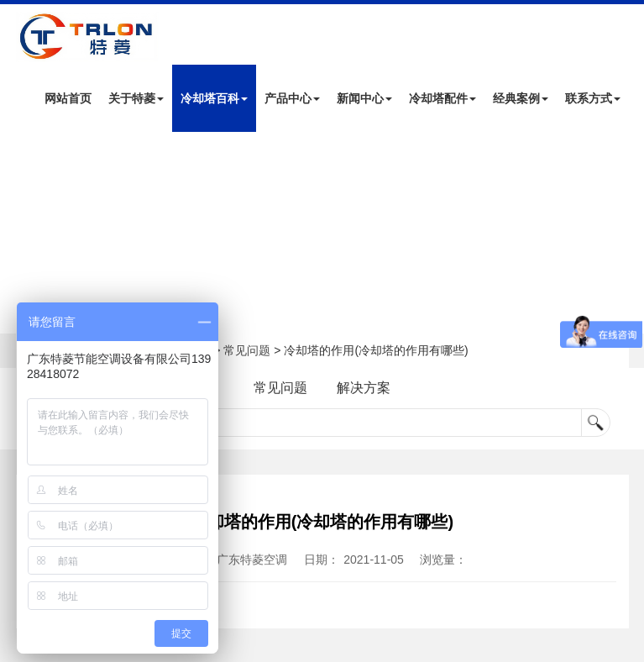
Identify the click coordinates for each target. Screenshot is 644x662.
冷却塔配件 (442, 98)
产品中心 (292, 98)
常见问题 (247, 350)
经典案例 (521, 98)
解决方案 (364, 388)
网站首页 (68, 98)
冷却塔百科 (214, 98)
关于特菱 (136, 98)
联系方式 (593, 98)
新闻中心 (364, 98)
